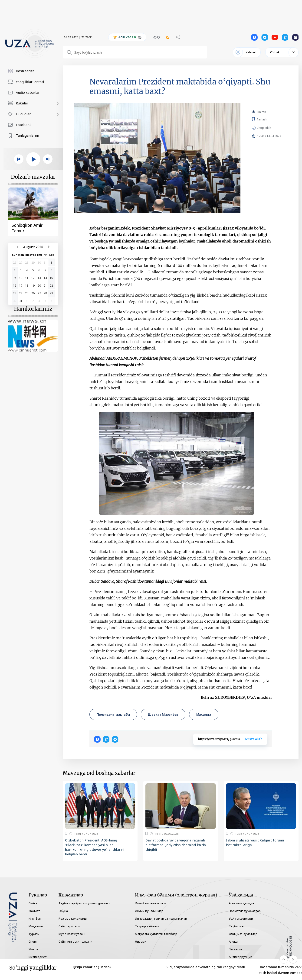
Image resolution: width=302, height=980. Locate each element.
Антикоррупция (241, 957)
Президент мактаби (113, 714)
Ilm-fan (261, 112)
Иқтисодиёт (38, 957)
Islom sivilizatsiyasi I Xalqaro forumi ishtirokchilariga (255, 843)
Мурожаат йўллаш (72, 934)
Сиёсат (34, 903)
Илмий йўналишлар (149, 911)
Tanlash (269, 119)
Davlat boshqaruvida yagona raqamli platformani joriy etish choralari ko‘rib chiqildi (176, 845)
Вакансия (236, 949)
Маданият (36, 926)
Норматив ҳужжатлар (245, 911)
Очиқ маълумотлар (243, 934)
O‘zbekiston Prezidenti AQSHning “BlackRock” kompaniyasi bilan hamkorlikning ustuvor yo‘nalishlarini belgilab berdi (95, 847)
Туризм (34, 934)
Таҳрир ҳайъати (147, 926)
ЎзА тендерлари (241, 919)
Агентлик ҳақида (241, 903)
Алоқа (233, 941)
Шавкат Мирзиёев (163, 714)
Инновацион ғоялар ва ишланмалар (161, 919)
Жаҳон (33, 949)
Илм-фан (35, 919)
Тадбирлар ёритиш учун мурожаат (84, 903)
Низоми (141, 941)
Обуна (63, 911)
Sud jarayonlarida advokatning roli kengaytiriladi (205, 967)
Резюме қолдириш (73, 919)
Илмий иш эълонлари (151, 903)
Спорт (33, 941)
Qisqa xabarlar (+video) (92, 967)
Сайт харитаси (69, 926)
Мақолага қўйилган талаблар (156, 934)
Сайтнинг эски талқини (75, 941)
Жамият (34, 911)
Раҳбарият (237, 926)
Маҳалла (204, 714)
